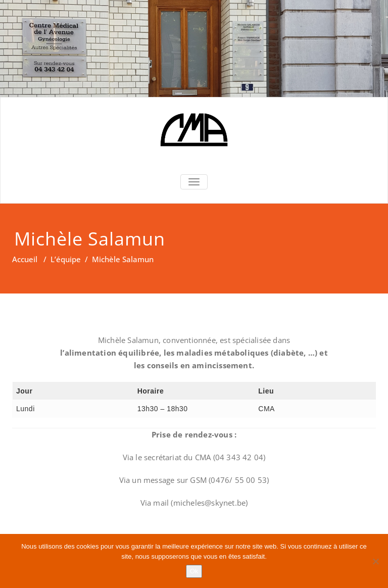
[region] (194, 48)
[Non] (375, 561)
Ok (194, 571)
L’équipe (66, 259)
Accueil (25, 259)
